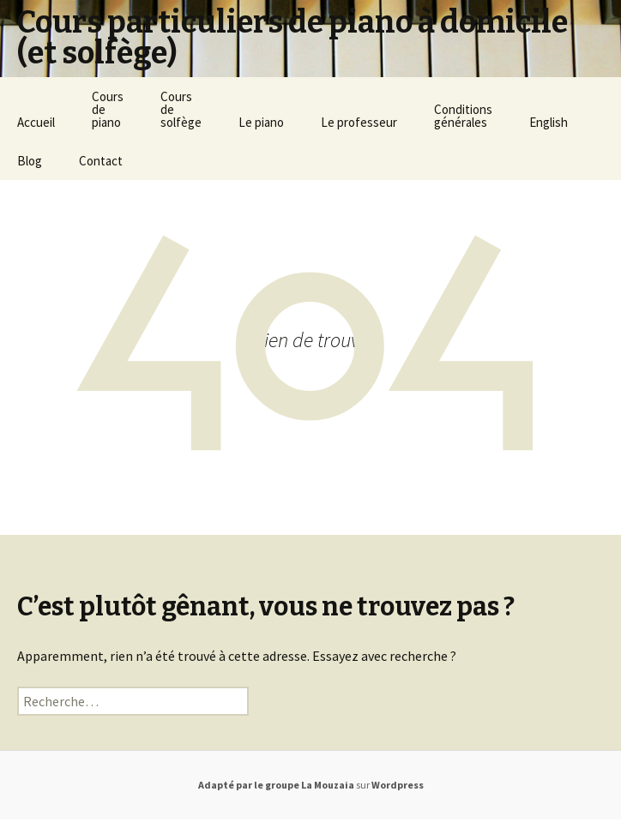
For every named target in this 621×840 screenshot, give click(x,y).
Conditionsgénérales (463, 116)
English (549, 122)
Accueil (36, 122)
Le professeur (359, 122)
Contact (101, 161)
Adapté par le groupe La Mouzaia (276, 785)
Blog (30, 161)
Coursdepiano (108, 109)
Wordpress (398, 785)
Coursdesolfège (181, 109)
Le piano (261, 122)
